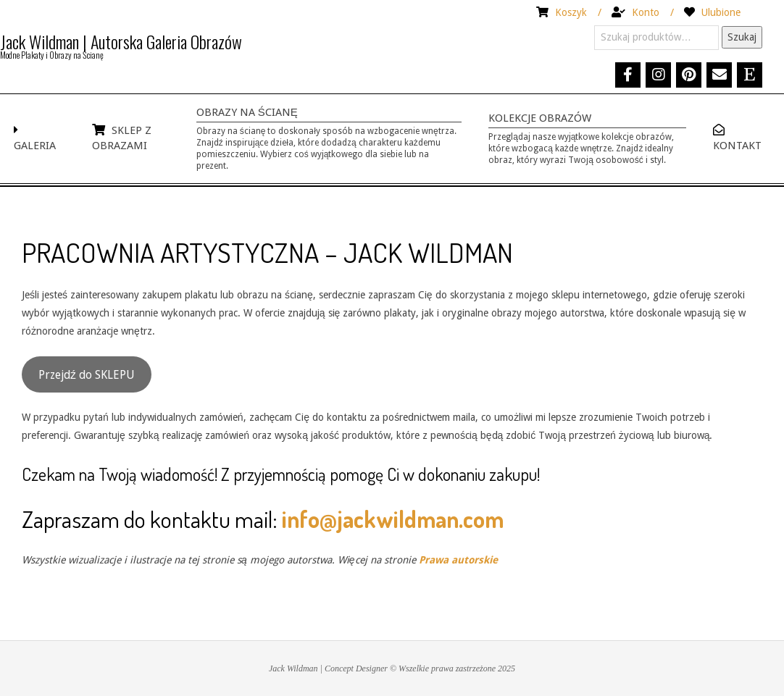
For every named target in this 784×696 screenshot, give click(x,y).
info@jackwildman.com (393, 519)
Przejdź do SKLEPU (87, 375)
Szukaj (742, 37)
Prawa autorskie (458, 560)
